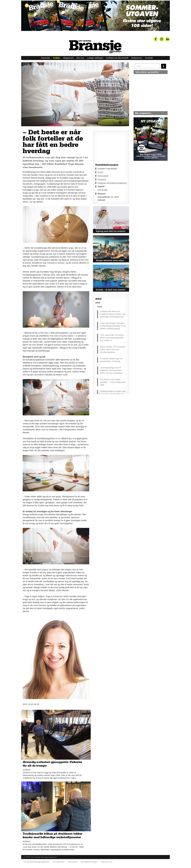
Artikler (57, 58)
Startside (46, 58)
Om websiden (59, 861)
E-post (100, 172)
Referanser (137, 58)
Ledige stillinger (95, 58)
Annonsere (73, 861)
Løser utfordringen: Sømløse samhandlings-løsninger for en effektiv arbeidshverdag (113, 326)
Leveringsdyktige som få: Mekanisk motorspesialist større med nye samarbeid (111, 370)
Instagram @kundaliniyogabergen (112, 183)
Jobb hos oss (107, 861)
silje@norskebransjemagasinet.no (147, 189)
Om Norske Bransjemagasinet (36, 861)
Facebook (102, 179)
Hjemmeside (103, 176)
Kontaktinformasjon (89, 861)
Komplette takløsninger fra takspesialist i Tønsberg (111, 360)
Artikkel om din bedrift (117, 58)
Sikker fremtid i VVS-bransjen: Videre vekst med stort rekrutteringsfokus (113, 349)
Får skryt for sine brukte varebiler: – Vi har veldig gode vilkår (113, 382)
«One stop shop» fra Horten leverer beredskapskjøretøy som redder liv (112, 338)
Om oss (80, 58)
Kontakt (149, 58)
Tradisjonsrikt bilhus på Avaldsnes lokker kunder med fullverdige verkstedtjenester (113, 314)
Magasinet (68, 58)
